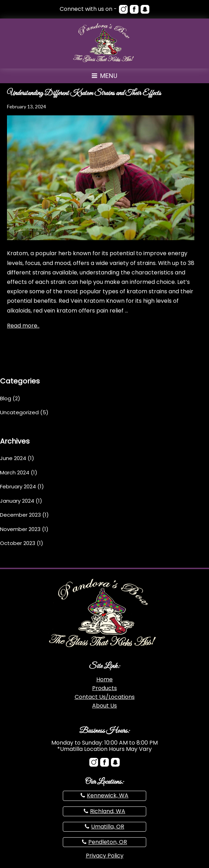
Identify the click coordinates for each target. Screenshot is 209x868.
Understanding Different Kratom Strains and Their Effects (84, 93)
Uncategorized (19, 412)
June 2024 (13, 458)
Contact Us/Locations (105, 697)
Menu (104, 76)
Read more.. (23, 326)
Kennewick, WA (108, 795)
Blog (6, 398)
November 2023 (20, 529)
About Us (104, 706)
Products (104, 688)
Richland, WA (108, 811)
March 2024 (15, 472)
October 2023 (18, 543)
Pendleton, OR (108, 842)
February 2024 (18, 486)
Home (104, 679)
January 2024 (17, 501)
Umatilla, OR (108, 827)
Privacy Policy (105, 856)
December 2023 (20, 515)
